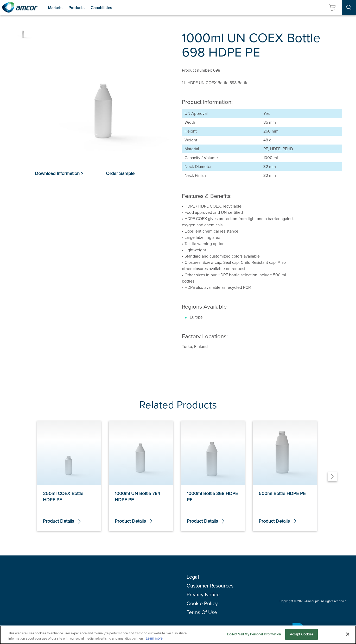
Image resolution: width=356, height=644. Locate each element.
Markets (55, 8)
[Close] (348, 634)
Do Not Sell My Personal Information (254, 634)
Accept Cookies (302, 634)
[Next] (332, 477)
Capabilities (101, 8)
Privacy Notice (203, 595)
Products (76, 8)
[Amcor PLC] (20, 8)
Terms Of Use (202, 612)
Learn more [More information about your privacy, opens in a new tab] (154, 638)
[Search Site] (349, 8)
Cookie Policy (202, 603)
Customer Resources (210, 586)
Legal (193, 577)
